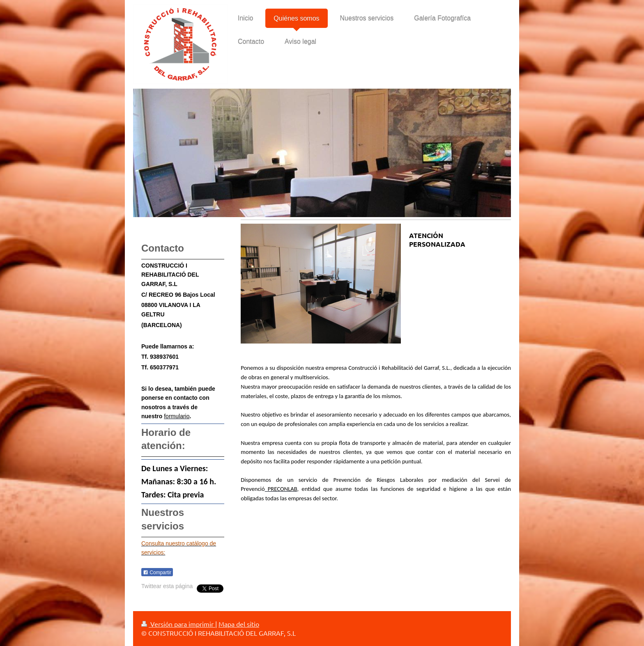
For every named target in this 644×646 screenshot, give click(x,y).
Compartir (157, 573)
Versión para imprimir (178, 624)
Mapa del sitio (239, 624)
